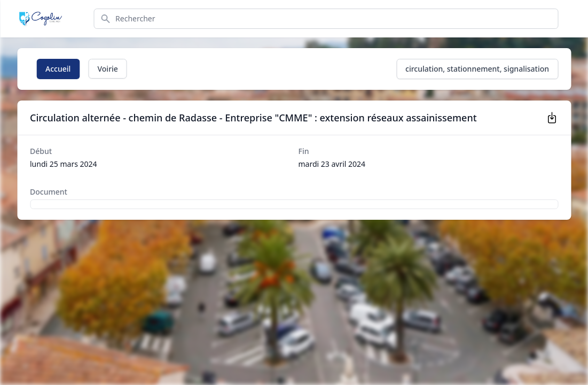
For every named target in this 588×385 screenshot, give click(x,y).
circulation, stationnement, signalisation (477, 69)
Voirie (107, 69)
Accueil (58, 69)
